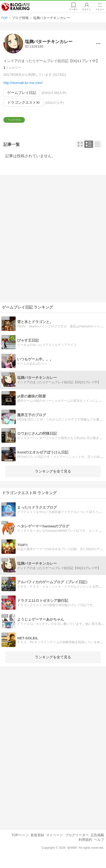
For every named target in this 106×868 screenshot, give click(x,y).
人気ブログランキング (16, 7)
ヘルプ (99, 847)
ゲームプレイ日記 (22, 93)
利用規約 (85, 847)
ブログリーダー (77, 842)
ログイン (86, 10)
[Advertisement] (53, 246)
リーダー (72, 10)
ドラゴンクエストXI (23, 103)
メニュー (99, 10)
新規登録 (37, 842)
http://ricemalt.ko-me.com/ (23, 83)
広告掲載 (97, 842)
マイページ (54, 842)
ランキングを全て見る (53, 478)
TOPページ (20, 842)
